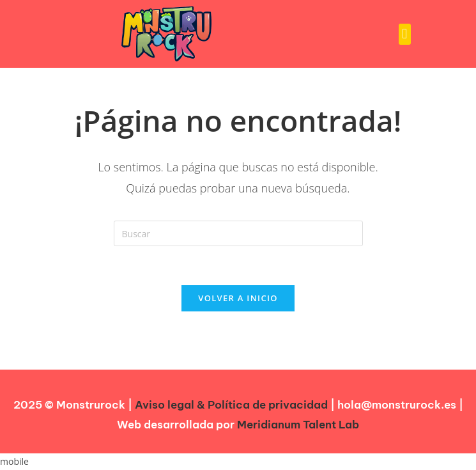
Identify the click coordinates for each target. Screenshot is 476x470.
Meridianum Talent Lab (298, 425)
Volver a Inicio (238, 298)
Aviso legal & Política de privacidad (231, 405)
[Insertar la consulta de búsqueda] (238, 233)
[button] (405, 34)
